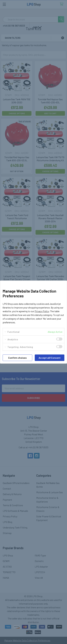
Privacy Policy (42, 311)
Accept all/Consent (50, 358)
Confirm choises (17, 358)
